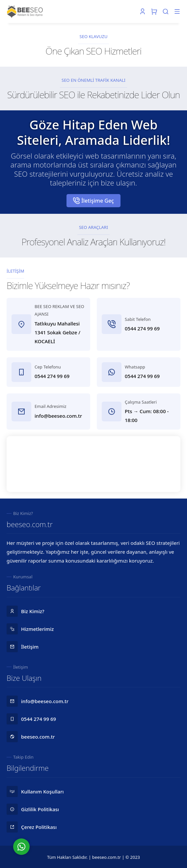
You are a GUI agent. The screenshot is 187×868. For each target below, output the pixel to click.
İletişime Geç (93, 201)
